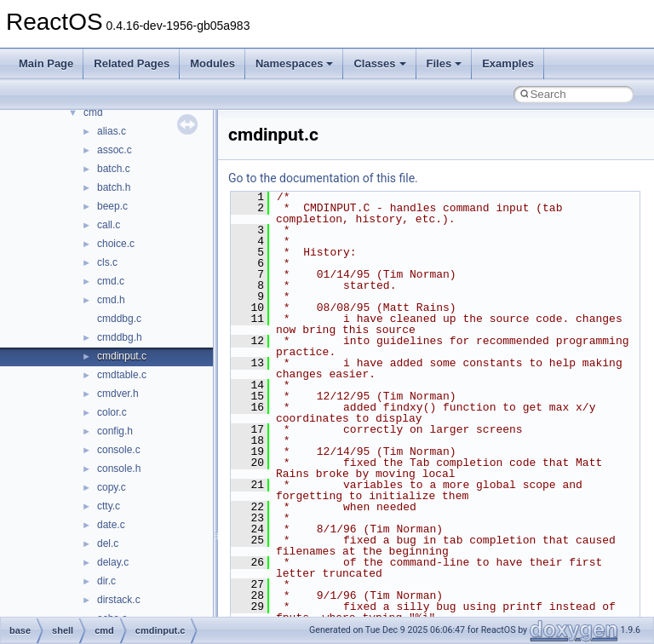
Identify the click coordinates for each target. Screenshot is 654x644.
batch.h (114, 187)
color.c (112, 412)
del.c (108, 543)
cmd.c (111, 281)
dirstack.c (119, 600)
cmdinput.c (122, 356)
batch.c (114, 169)
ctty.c (109, 506)
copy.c (112, 487)
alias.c (112, 131)
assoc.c (115, 150)
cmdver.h (118, 394)
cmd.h (111, 300)
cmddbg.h (120, 337)
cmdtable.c (122, 375)
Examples (508, 63)
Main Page (46, 63)
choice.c (116, 244)
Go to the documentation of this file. (323, 178)
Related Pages (132, 63)
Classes (379, 63)
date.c (111, 525)
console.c (119, 450)
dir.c (106, 581)
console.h (119, 469)
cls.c (107, 262)
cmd (93, 112)
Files (445, 63)
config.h (115, 431)
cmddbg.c (119, 319)
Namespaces (295, 63)
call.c (109, 225)
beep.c (112, 206)
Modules (212, 63)
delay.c (113, 562)
